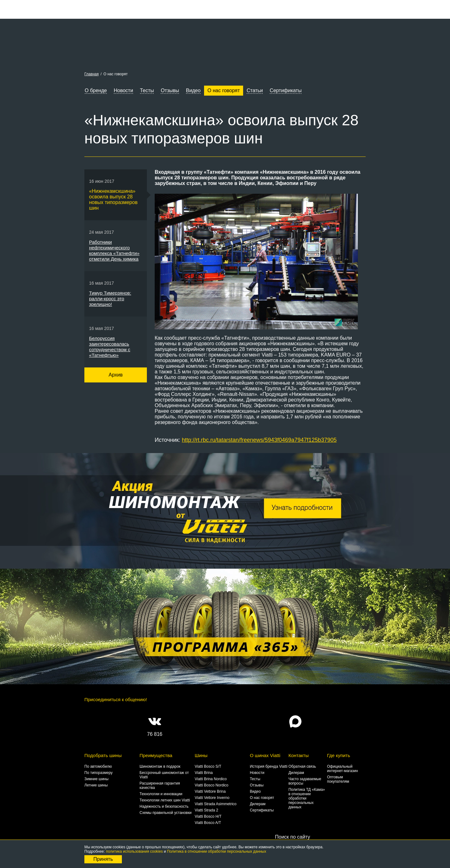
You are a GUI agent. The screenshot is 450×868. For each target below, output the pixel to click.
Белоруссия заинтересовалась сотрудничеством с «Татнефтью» (110, 347)
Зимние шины (96, 779)
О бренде (96, 90)
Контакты (299, 755)
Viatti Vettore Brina (210, 791)
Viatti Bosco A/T (208, 823)
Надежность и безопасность (164, 806)
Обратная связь (302, 766)
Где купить (338, 755)
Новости (123, 90)
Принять (103, 859)
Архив (116, 375)
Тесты (147, 90)
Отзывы (170, 90)
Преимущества (156, 755)
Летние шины (96, 785)
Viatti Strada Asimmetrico (216, 804)
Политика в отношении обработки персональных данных (216, 851)
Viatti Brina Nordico (211, 779)
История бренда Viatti (268, 766)
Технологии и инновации (161, 794)
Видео (193, 90)
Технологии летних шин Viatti (165, 800)
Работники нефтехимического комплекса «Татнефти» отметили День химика (114, 250)
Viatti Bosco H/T (208, 816)
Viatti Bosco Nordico (212, 785)
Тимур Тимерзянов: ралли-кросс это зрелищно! (110, 299)
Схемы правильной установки (165, 813)
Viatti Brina (204, 773)
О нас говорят (224, 90)
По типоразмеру (98, 773)
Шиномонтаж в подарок (160, 766)
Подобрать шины (103, 755)
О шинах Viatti (265, 755)
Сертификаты (286, 90)
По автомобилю (98, 766)
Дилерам (257, 804)
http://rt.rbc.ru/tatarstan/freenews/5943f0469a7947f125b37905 (259, 440)
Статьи (255, 90)
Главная (92, 74)
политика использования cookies (134, 851)
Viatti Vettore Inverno (212, 798)
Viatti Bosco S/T (208, 766)
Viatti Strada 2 (206, 810)
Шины (201, 755)
